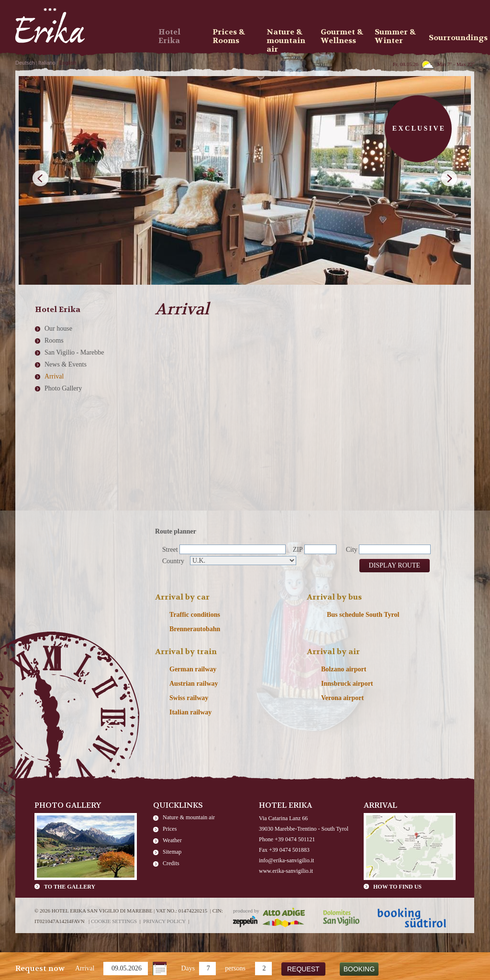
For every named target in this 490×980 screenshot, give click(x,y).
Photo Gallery (63, 388)
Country (173, 561)
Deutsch (25, 63)
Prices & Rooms (229, 36)
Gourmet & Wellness (342, 36)
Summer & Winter (395, 36)
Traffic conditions (195, 615)
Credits (171, 863)
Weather (172, 840)
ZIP (298, 550)
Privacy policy (164, 921)
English (67, 63)
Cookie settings (114, 921)
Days (188, 968)
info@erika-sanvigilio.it (286, 860)
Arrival (85, 968)
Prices (170, 829)
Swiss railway (189, 698)
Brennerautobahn (195, 629)
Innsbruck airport (347, 684)
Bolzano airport (344, 669)
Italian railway (190, 712)
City (352, 550)
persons (235, 968)
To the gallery (70, 887)
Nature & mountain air (189, 817)
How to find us (397, 887)
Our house (58, 329)
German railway (193, 669)
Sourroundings (453, 38)
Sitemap (172, 852)
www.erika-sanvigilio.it (286, 871)
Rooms (54, 340)
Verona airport (342, 698)
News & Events (66, 364)
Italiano (47, 63)
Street (170, 550)
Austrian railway (194, 684)
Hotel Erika (169, 36)
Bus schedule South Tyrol (363, 615)
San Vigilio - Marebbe (74, 352)
